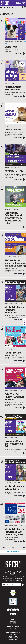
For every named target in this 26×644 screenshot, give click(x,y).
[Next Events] (25, 547)
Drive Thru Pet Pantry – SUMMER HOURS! (14, 397)
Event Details (18, 53)
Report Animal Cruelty (13, 627)
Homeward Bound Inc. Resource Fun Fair (14, 444)
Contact (13, 619)
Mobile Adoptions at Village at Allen (15, 488)
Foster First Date (13, 353)
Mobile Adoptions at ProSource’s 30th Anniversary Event (15, 532)
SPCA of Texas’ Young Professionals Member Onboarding (15, 263)
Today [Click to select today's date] (13, 547)
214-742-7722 (13, 623)
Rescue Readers (13, 130)
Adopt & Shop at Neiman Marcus (13, 88)
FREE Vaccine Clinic (15, 171)
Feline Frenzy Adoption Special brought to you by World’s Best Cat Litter (13, 218)
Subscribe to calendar (12, 552)
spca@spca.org (13, 621)
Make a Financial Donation (13, 633)
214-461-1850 (13, 629)
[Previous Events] (2, 547)
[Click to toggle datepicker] (8, 7)
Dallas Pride (11, 47)
